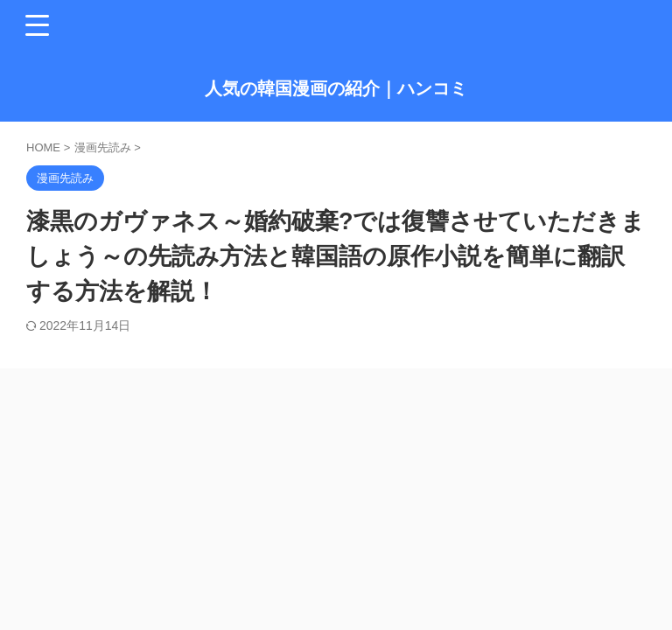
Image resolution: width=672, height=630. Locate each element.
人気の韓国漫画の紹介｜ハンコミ (336, 88)
